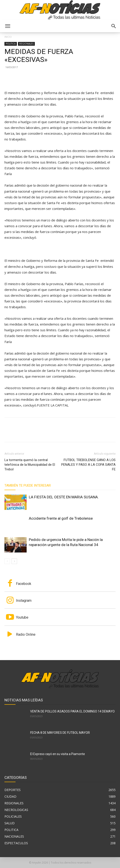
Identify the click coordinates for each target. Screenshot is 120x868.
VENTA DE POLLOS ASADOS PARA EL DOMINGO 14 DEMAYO (72, 711)
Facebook (24, 584)
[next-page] (14, 561)
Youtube (22, 617)
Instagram (24, 601)
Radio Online (26, 634)
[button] (8, 26)
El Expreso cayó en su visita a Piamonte (58, 754)
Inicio (8, 37)
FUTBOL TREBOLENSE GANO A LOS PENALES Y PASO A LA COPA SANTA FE (88, 465)
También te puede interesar (28, 485)
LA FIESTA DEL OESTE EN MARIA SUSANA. (64, 497)
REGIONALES (26, 44)
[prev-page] (7, 561)
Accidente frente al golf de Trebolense (61, 518)
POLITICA (11, 44)
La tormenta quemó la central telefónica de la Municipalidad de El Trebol (30, 465)
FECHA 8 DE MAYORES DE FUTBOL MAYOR (60, 733)
